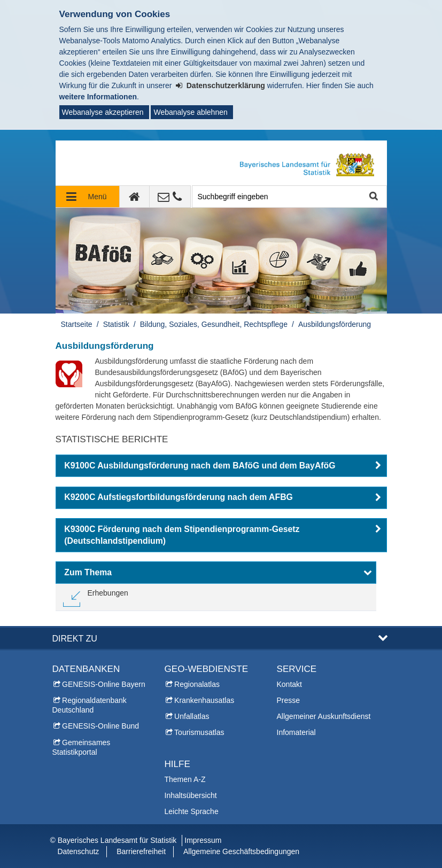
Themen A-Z (185, 779)
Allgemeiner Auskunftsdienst (324, 716)
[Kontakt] (170, 197)
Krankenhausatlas (204, 700)
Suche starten (373, 197)
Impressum (203, 840)
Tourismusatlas (199, 732)
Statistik (116, 324)
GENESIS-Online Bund (100, 726)
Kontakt (289, 684)
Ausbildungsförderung (335, 324)
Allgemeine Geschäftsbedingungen (241, 851)
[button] (221, 466)
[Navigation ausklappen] (88, 197)
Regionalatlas (197, 684)
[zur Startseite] (135, 197)
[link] (96, 597)
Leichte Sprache (192, 811)
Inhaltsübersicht (191, 795)
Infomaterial (296, 732)
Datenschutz (79, 851)
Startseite (77, 324)
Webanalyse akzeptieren (103, 112)
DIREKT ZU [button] (75, 638)
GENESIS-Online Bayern (104, 684)
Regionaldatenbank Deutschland (90, 705)
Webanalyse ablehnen (190, 112)
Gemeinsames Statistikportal (82, 747)
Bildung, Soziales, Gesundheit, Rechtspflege (214, 324)
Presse (289, 700)
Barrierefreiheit (141, 851)
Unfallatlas (192, 716)
